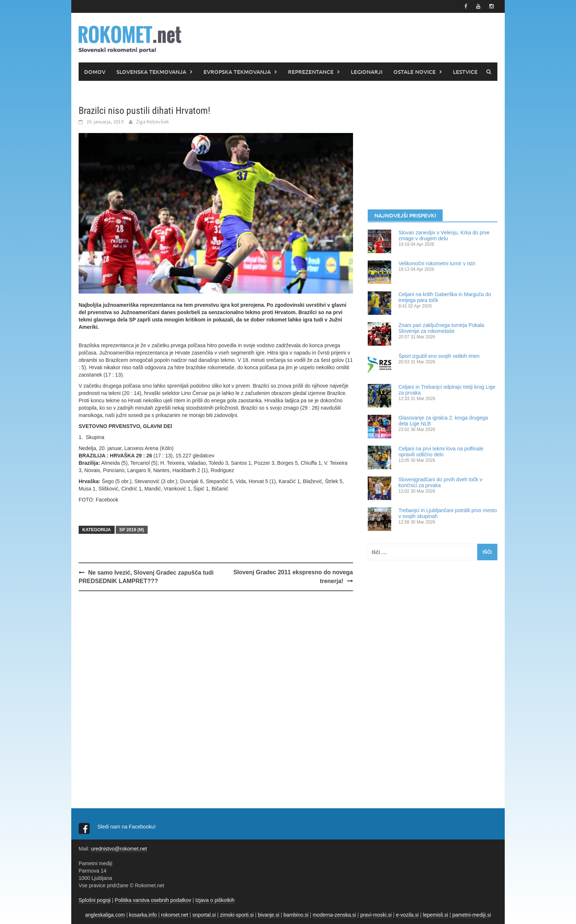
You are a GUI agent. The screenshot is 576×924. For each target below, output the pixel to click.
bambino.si (296, 915)
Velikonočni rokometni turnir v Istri (437, 263)
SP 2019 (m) (132, 530)
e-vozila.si (407, 915)
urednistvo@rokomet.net (119, 849)
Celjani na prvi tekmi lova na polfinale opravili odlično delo (441, 452)
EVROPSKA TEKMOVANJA (237, 72)
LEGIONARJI (367, 72)
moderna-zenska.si (334, 915)
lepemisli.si (435, 915)
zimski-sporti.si (237, 915)
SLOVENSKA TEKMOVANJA (151, 72)
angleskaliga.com (105, 915)
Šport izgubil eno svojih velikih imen (439, 356)
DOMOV (95, 72)
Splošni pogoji (95, 900)
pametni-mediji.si (471, 915)
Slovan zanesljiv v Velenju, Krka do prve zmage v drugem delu (444, 236)
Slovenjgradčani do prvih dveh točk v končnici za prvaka (440, 482)
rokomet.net (174, 915)
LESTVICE (465, 72)
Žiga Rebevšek (152, 122)
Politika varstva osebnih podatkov (153, 900)
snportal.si (204, 915)
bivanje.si (269, 915)
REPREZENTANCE (311, 72)
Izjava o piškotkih (215, 900)
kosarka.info (143, 915)
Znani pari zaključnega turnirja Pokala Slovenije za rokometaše (441, 328)
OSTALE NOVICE (415, 72)
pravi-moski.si (376, 915)
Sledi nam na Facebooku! (127, 827)
